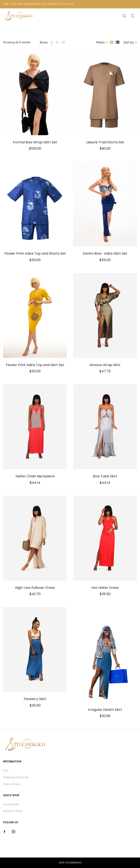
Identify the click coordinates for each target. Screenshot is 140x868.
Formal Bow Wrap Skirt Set (35, 142)
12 (52, 42)
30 (63, 42)
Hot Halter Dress (105, 588)
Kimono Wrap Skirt (105, 365)
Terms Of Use (11, 784)
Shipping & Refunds (16, 777)
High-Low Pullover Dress (35, 588)
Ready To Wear (13, 811)
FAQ (6, 770)
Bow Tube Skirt (105, 476)
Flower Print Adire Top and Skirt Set (35, 365)
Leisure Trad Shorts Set (105, 142)
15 (57, 42)
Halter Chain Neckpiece (35, 476)
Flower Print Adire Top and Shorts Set (35, 253)
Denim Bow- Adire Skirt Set (105, 253)
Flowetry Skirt (35, 699)
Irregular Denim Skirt (105, 710)
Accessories (11, 804)
